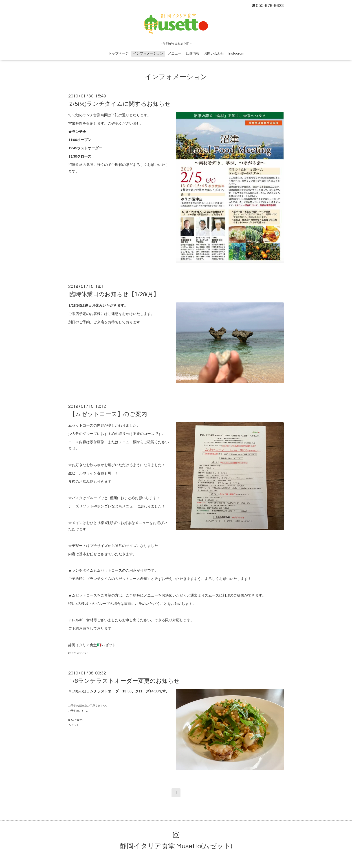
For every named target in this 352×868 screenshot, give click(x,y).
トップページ (119, 54)
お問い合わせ (214, 54)
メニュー (175, 54)
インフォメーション (148, 54)
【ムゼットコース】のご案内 (108, 414)
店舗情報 (193, 54)
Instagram (236, 54)
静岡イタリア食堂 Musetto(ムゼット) (176, 846)
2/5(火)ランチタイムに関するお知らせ (120, 104)
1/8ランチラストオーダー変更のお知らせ (125, 681)
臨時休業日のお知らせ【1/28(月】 (114, 294)
